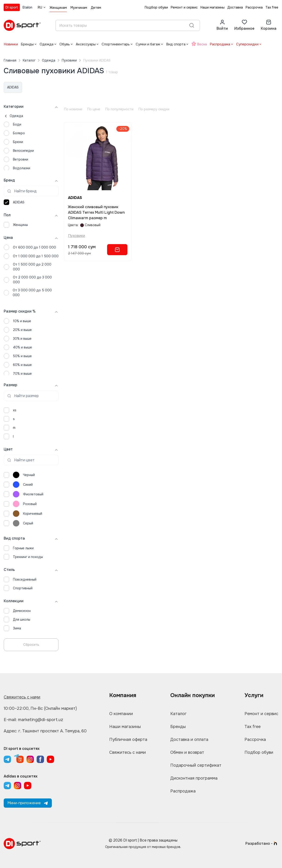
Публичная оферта (128, 739)
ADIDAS (13, 87)
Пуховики (69, 60)
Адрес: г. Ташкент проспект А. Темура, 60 (45, 731)
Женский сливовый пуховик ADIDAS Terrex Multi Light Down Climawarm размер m (96, 212)
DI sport (12, 7)
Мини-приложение (28, 803)
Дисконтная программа (194, 778)
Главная (10, 60)
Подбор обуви (156, 7)
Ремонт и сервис (184, 7)
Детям (96, 8)
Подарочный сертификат (196, 765)
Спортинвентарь (116, 44)
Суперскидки (247, 44)
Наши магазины (213, 7)
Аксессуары (86, 44)
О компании (121, 714)
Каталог (29, 60)
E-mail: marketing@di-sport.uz (33, 720)
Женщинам (58, 8)
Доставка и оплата (189, 739)
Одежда (47, 44)
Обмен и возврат (187, 752)
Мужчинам (79, 8)
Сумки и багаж (148, 44)
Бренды (27, 44)
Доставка (235, 7)
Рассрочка (254, 7)
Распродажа (220, 44)
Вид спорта (176, 44)
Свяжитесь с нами (22, 697)
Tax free (272, 7)
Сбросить (31, 645)
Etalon (27, 7)
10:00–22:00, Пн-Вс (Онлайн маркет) (40, 708)
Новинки (11, 44)
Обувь (65, 44)
